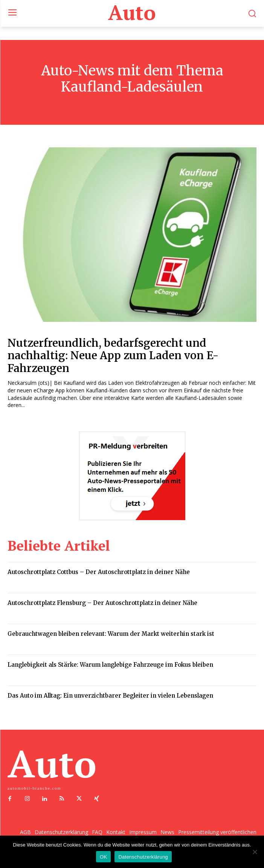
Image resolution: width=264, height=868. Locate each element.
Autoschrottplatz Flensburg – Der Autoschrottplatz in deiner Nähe (102, 603)
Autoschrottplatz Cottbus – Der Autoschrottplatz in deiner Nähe (99, 572)
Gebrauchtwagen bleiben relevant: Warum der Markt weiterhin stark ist (111, 634)
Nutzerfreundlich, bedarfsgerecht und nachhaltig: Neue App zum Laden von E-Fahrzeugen (113, 356)
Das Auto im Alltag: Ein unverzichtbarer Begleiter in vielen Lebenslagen (110, 696)
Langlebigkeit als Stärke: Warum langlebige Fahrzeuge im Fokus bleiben (110, 665)
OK (103, 857)
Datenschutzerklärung (143, 857)
